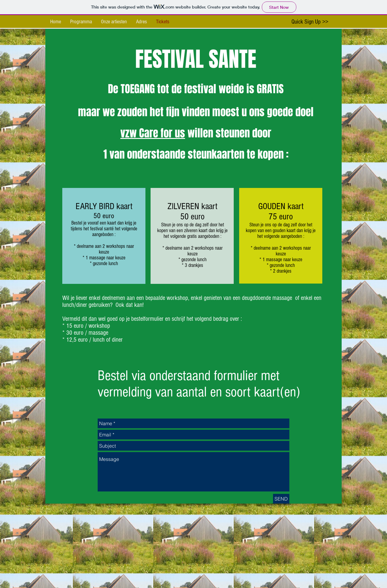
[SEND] (281, 499)
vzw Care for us (153, 133)
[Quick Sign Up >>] (310, 22)
